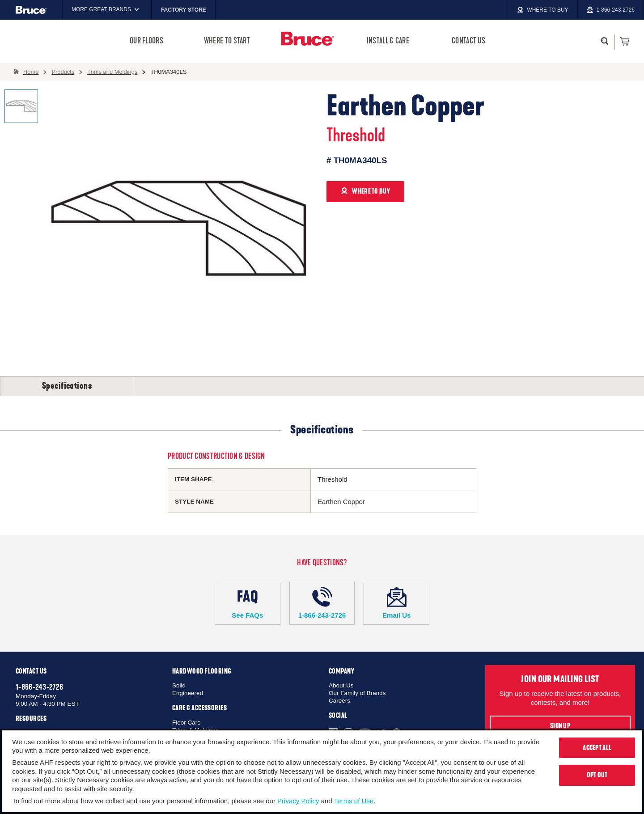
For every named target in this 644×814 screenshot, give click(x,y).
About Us (341, 685)
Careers (339, 701)
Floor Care (186, 723)
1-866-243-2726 (322, 603)
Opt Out (597, 775)
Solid (179, 685)
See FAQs (248, 603)
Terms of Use (354, 801)
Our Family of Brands (357, 693)
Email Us (396, 603)
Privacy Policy (298, 801)
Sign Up (560, 726)
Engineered (188, 693)
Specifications (67, 386)
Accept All (597, 748)
